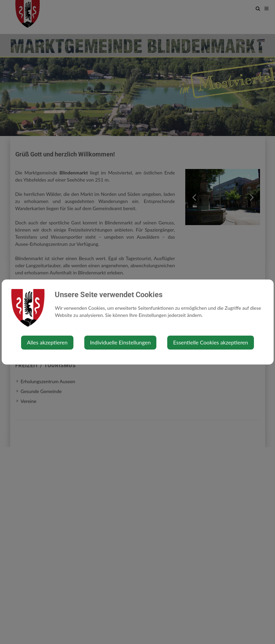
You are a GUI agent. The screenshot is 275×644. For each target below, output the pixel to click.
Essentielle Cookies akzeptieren (210, 342)
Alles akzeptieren (47, 342)
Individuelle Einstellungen (121, 342)
